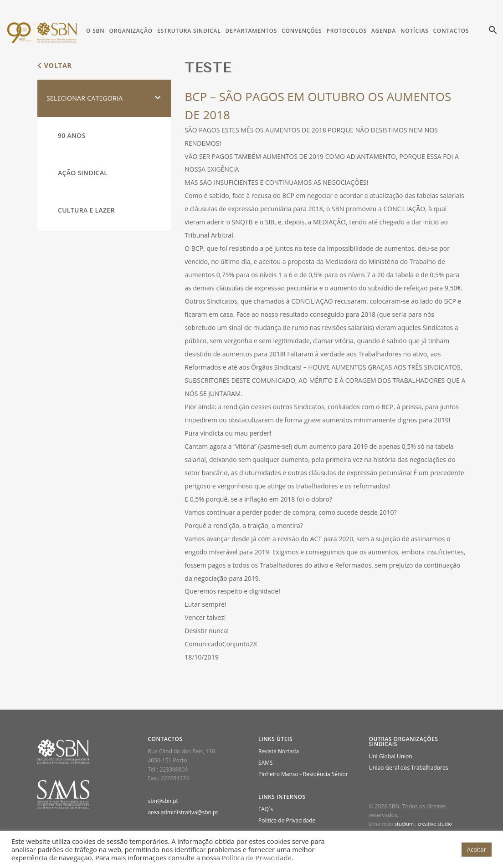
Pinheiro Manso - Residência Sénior (303, 774)
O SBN (95, 31)
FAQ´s (266, 809)
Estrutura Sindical (189, 31)
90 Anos (72, 135)
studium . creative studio (423, 824)
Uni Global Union (391, 756)
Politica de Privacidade (287, 820)
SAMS (266, 763)
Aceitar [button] (477, 849)
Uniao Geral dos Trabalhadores (409, 768)
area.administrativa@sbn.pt (183, 812)
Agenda (384, 31)
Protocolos (346, 31)
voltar (55, 65)
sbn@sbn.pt (163, 801)
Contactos (451, 31)
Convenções (302, 31)
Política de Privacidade (257, 858)
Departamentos (251, 31)
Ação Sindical (83, 173)
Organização (131, 31)
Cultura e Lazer (86, 210)
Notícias (414, 31)
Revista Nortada (279, 751)
